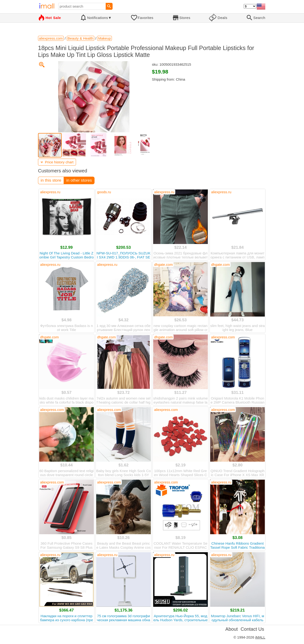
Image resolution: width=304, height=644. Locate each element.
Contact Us (252, 629)
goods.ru (104, 192)
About (232, 629)
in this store (51, 180)
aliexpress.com (223, 337)
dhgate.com (163, 264)
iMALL (260, 637)
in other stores (79, 180)
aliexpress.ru (50, 192)
